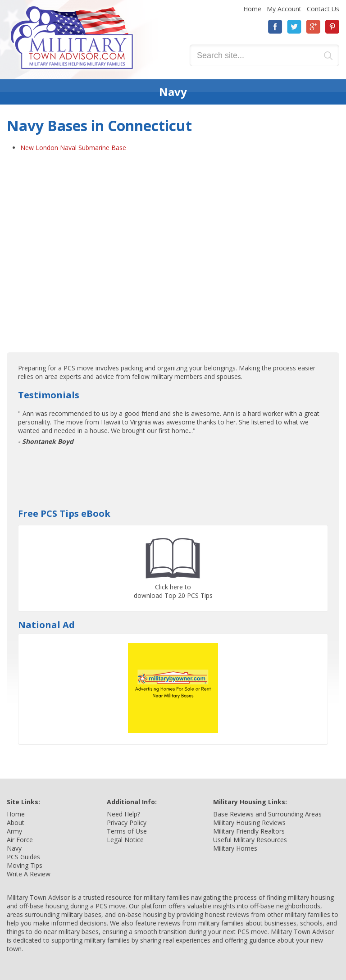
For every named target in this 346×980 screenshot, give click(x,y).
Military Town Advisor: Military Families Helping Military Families (72, 38)
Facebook (275, 27)
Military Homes (235, 848)
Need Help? (123, 814)
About (16, 823)
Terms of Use (127, 831)
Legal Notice (125, 840)
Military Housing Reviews (249, 823)
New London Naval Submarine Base (73, 148)
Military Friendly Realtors (249, 831)
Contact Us (323, 9)
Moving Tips (25, 865)
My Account (284, 9)
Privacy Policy (127, 823)
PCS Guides (23, 857)
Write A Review (29, 874)
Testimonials (49, 395)
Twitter (294, 27)
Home (252, 9)
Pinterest (332, 27)
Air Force (20, 840)
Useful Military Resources (250, 840)
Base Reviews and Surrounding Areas (267, 814)
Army (14, 831)
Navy (14, 848)
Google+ (313, 27)
